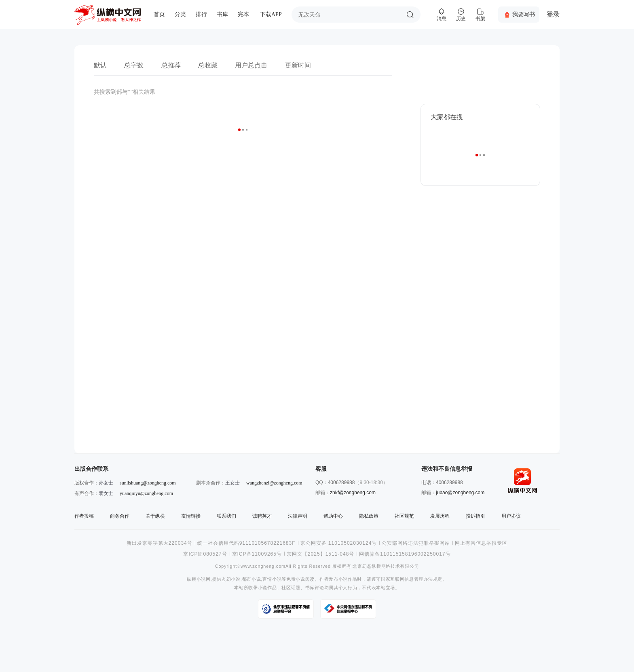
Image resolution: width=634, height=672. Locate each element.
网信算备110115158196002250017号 (405, 554)
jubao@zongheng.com (460, 493)
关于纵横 (155, 516)
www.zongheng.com (263, 566)
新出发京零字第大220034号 (160, 543)
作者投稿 (84, 516)
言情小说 (272, 579)
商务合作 (120, 516)
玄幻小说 (231, 579)
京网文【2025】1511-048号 (320, 554)
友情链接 (191, 516)
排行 (201, 14)
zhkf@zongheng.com (353, 493)
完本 (243, 14)
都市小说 (252, 579)
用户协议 (511, 516)
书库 (222, 14)
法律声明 (298, 516)
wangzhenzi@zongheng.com (274, 483)
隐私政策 (369, 516)
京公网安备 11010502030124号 (339, 543)
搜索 (410, 15)
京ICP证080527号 (205, 554)
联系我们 (226, 516)
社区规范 (404, 516)
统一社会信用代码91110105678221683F (246, 543)
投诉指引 (475, 516)
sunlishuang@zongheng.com (148, 483)
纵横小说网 (199, 579)
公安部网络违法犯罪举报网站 (416, 543)
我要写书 (524, 14)
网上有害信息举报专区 (481, 543)
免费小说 (296, 579)
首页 (159, 14)
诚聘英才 (262, 516)
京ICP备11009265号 (257, 554)
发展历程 (440, 516)
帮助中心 (333, 516)
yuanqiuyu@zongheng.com (146, 493)
